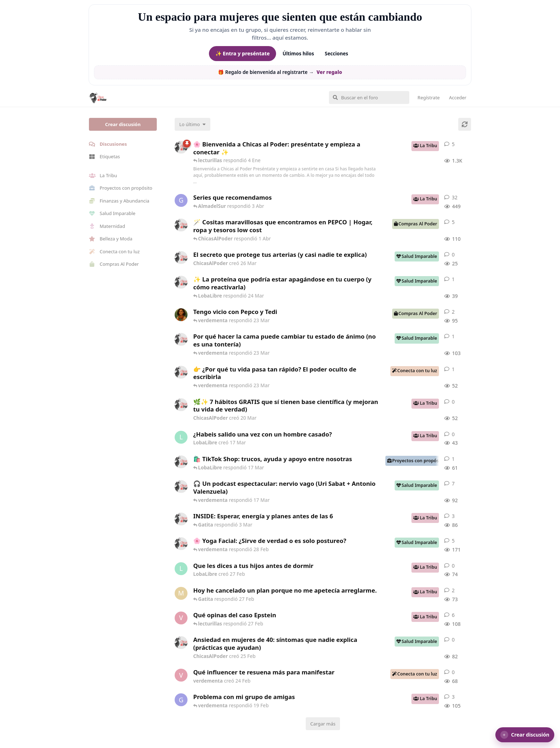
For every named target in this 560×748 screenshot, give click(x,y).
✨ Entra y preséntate (242, 53)
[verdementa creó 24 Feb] (181, 675)
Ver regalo (329, 72)
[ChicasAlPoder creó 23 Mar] (181, 372)
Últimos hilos (298, 54)
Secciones (336, 54)
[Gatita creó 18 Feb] (181, 700)
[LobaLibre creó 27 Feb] (181, 569)
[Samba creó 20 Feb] (181, 315)
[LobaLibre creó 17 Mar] (181, 437)
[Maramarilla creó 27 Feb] (181, 593)
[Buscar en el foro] (369, 98)
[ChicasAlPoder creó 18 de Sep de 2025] (181, 147)
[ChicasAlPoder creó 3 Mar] (181, 519)
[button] (525, 735)
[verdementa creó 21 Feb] (181, 618)
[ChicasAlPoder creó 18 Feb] (181, 339)
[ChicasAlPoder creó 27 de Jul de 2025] (181, 544)
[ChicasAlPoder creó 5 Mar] (181, 487)
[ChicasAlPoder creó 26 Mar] (181, 258)
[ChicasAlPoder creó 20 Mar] (181, 405)
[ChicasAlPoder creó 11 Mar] (181, 462)
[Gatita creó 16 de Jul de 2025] (181, 200)
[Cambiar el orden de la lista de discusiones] (192, 124)
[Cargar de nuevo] (465, 124)
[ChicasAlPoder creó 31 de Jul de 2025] (181, 225)
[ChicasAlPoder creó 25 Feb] (181, 643)
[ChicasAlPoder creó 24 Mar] (181, 282)
